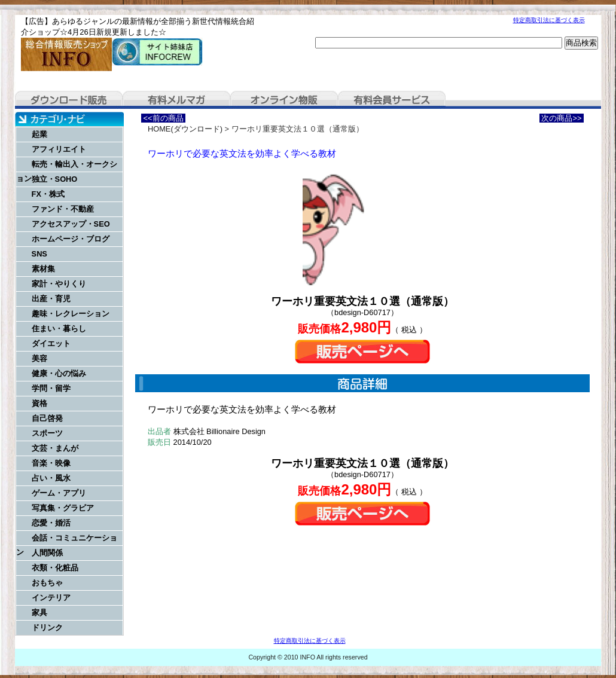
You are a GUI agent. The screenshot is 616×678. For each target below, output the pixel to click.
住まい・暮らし (59, 329)
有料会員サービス (392, 100)
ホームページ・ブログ (71, 239)
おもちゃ (47, 583)
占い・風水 (51, 478)
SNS (39, 254)
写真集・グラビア (63, 508)
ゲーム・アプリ (59, 493)
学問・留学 (51, 388)
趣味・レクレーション (71, 314)
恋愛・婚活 (51, 523)
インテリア (51, 598)
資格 (39, 403)
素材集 (43, 269)
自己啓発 (47, 418)
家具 (39, 613)
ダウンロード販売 (69, 100)
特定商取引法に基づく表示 (549, 20)
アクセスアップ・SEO (71, 224)
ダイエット (51, 343)
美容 (39, 358)
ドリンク (47, 627)
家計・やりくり (59, 284)
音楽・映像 (51, 463)
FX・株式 (48, 194)
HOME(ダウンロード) (185, 129)
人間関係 (47, 553)
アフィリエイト (59, 149)
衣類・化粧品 (55, 568)
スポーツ (47, 433)
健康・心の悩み (59, 373)
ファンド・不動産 (63, 209)
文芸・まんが (55, 448)
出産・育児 (51, 299)
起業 (39, 134)
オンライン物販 (284, 100)
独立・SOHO (55, 179)
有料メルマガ (176, 100)
